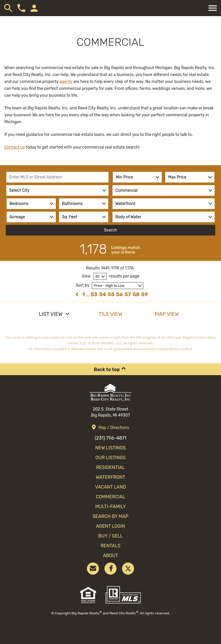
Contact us (15, 147)
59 (145, 295)
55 (111, 295)
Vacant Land (110, 487)
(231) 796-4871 (110, 438)
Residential (110, 467)
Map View (167, 314)
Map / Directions (114, 428)
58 (136, 295)
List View (51, 314)
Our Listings (110, 458)
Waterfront (110, 477)
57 (128, 295)
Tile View (110, 314)
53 (94, 295)
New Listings (110, 448)
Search (110, 230)
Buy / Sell (111, 536)
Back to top (107, 370)
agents (66, 82)
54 (102, 295)
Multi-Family (110, 507)
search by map (111, 516)
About (111, 555)
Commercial (110, 497)
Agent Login (110, 526)
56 (120, 295)
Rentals (110, 546)
